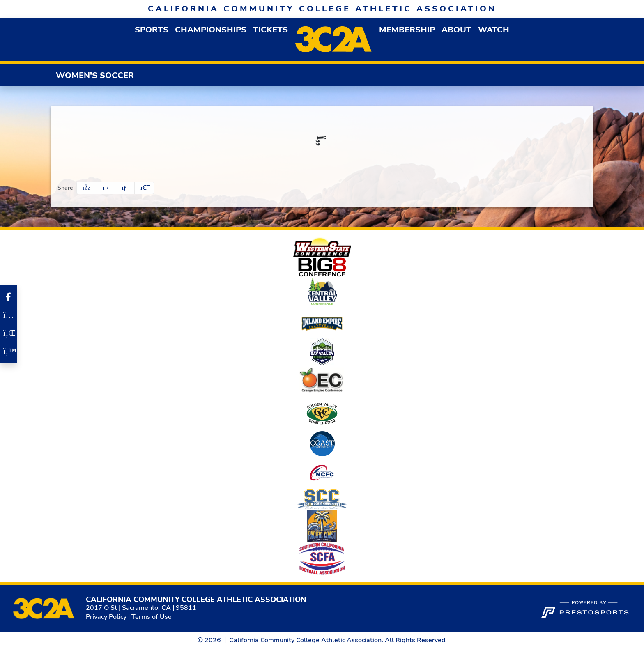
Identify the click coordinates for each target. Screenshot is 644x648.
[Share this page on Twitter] (106, 188)
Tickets (270, 30)
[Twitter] (8, 351)
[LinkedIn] (8, 333)
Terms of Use (152, 617)
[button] (152, 30)
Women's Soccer (95, 75)
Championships (211, 30)
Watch (494, 30)
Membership (407, 30)
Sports (152, 30)
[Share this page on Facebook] (86, 188)
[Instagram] (8, 315)
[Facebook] (8, 297)
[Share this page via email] (125, 188)
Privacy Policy (106, 617)
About (457, 30)
